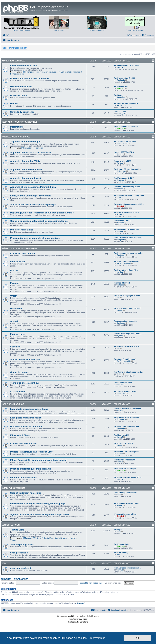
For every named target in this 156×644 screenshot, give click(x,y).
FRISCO (121, 105)
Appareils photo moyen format (26, 169)
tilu (118, 298)
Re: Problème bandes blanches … (129, 409)
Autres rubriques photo (13, 488)
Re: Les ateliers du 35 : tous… (127, 127)
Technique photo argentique (25, 383)
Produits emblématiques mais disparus (31, 469)
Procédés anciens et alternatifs (26, 426)
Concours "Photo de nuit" (15, 48)
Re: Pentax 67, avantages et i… (127, 169)
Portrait (14, 270)
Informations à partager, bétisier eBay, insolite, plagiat (38, 504)
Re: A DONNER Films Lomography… (130, 195)
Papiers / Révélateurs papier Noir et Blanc (32, 452)
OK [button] (137, 638)
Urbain (14, 296)
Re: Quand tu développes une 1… (128, 372)
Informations (17, 127)
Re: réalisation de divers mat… (127, 229)
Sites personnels (19, 553)
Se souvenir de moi (114, 583)
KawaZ (120, 310)
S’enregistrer (21, 579)
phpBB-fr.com (82, 619)
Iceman (120, 154)
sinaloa (120, 385)
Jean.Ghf (81, 603)
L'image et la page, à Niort (125, 514)
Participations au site (21, 87)
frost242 (121, 206)
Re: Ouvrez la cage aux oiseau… (128, 334)
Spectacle (15, 347)
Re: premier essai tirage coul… (127, 417)
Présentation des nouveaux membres (30, 78)
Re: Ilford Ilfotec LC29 (123, 443)
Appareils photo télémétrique (25, 142)
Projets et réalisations (22, 230)
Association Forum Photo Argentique (19, 122)
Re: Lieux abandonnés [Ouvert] (127, 308)
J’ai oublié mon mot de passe (92, 583)
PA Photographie (124, 263)
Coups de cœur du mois (135, 30)
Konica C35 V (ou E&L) (124, 152)
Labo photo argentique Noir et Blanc (29, 409)
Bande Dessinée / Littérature (54, 538)
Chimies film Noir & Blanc (24, 444)
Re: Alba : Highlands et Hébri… (127, 261)
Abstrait (14, 321)
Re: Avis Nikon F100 (123, 161)
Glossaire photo (19, 95)
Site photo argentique (97, 30)
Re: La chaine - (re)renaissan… (127, 568)
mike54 (120, 411)
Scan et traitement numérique (26, 493)
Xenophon (121, 97)
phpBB (70, 616)
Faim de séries (18, 262)
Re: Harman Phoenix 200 (125, 460)
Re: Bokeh (118, 95)
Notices (14, 104)
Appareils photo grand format (26, 178)
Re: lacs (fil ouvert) (122, 283)
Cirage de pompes (20, 372)
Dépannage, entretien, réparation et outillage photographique (42, 213)
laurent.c (121, 88)
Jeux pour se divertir (21, 568)
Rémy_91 (121, 114)
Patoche (120, 285)
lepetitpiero (122, 393)
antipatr (120, 189)
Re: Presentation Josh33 (125, 78)
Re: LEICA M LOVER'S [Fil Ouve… (129, 238)
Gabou (120, 454)
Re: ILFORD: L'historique (125, 469)
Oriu (119, 495)
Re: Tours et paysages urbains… (128, 296)
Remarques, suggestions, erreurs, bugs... (40, 72)
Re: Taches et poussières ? (126, 391)
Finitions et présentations (23, 478)
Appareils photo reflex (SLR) (25, 161)
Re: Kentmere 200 (122, 435)
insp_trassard (123, 143)
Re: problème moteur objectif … (128, 212)
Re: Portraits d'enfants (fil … (126, 270)
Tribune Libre (17, 530)
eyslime (120, 272)
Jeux (4, 563)
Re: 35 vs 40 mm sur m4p (125, 141)
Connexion (6, 579)
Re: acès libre (120, 112)
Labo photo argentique (13, 404)
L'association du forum (21, 30)
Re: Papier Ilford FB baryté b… (127, 452)
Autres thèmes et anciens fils (25, 359)
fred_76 (120, 67)
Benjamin (121, 80)
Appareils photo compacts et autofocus (31, 152)
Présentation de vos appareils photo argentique (35, 238)
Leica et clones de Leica (32, 148)
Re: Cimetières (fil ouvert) (125, 359)
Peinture (72, 538)
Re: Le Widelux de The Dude (126, 503)
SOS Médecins (18, 392)
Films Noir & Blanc (20, 435)
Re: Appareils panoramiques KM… (129, 204)
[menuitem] (6, 35)
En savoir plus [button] (97, 638)
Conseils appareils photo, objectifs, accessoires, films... (39, 221)
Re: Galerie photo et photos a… (128, 65)
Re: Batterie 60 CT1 (122, 221)
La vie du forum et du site (23, 66)
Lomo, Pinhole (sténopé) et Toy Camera (31, 196)
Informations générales (13, 61)
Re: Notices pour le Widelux (126, 103)
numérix (120, 231)
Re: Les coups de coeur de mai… (128, 253)
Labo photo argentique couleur (26, 418)
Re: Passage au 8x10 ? (124, 178)
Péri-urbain (16, 309)
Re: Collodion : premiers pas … (128, 426)
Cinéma (36, 538)
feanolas (121, 180)
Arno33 (120, 163)
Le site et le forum (11, 525)
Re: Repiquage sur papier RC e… (128, 477)
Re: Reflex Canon (122, 86)
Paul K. (120, 505)
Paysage (15, 283)
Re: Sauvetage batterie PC (125, 493)
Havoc (120, 214)
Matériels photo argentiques (16, 137)
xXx (119, 554)
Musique (27, 538)
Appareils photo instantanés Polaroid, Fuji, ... (34, 187)
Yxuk (119, 197)
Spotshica (121, 255)
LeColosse (121, 171)
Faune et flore (17, 334)
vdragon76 (121, 419)
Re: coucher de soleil (123, 383)
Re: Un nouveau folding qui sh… (128, 187)
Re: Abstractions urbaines (125, 321)
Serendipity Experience (22, 112)
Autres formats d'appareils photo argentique (33, 204)
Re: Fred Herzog (121, 552)
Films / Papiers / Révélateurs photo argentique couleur (39, 460)
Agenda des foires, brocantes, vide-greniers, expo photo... (40, 514)
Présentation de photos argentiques (19, 249)
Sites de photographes (22, 544)
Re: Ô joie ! (119, 530)
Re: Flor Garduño (121, 544)
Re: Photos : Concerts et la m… (128, 346)
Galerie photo (59, 30)
